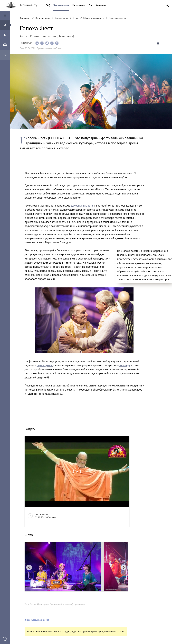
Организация (61, 18)
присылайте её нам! (114, 631)
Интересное (79, 5)
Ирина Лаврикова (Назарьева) (58, 604)
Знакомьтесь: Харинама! (37, 620)
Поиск (167, 5)
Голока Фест (36, 604)
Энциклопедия (61, 5)
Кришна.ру (25, 18)
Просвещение (116, 18)
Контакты (101, 5)
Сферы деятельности (94, 18)
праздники (79, 604)
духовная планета (82, 206)
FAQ (48, 5)
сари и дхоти (44, 365)
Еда (90, 5)
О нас (76, 18)
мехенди (125, 365)
